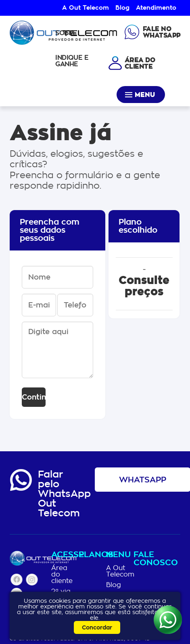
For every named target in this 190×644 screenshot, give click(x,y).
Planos (91, 555)
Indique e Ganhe (72, 61)
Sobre (66, 33)
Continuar (34, 397)
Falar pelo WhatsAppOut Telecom (64, 494)
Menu (145, 95)
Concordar (97, 628)
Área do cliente (62, 574)
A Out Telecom (86, 8)
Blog (122, 8)
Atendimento (156, 8)
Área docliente (140, 63)
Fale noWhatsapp (162, 32)
